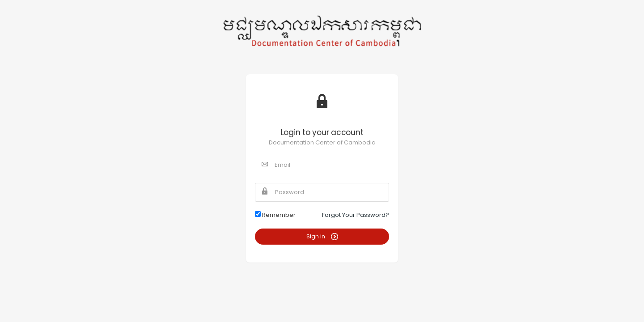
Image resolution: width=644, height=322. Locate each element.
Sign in (322, 236)
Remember (275, 215)
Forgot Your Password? (356, 215)
